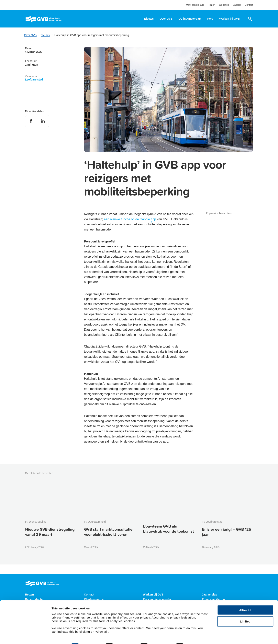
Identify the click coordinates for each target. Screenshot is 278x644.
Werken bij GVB (230, 19)
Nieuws (149, 19)
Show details (202, 636)
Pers (210, 19)
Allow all (245, 599)
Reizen (211, 5)
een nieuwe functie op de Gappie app (130, 219)
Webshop (224, 5)
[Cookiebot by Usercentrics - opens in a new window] (25, 636)
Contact (249, 5)
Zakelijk (237, 5)
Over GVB (166, 19)
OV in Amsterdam (190, 19)
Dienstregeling (38, 522)
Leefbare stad (34, 80)
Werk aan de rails (195, 5)
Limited (245, 611)
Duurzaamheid (97, 522)
